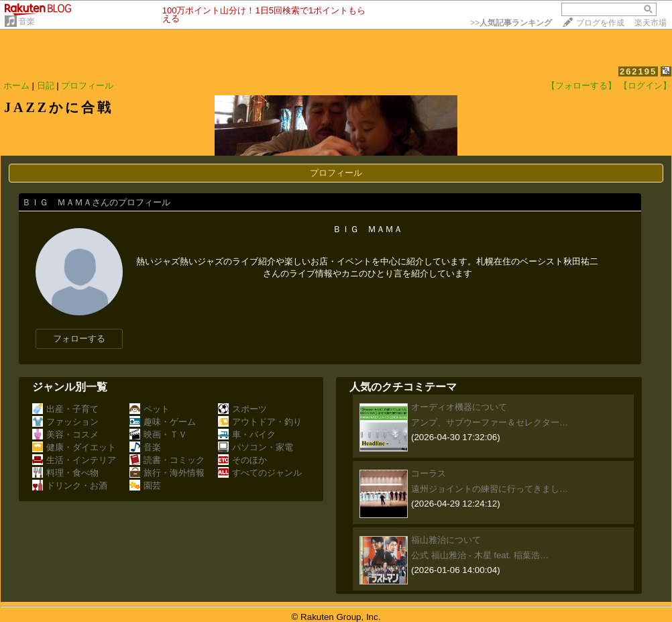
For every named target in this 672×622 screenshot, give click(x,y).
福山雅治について (446, 540)
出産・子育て (65, 409)
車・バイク (247, 434)
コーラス (429, 473)
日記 (46, 86)
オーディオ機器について (459, 407)
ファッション (65, 422)
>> (511, 23)
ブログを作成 (600, 23)
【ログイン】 (645, 86)
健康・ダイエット (74, 447)
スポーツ (242, 409)
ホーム (16, 86)
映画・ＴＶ (158, 434)
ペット (150, 409)
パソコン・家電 (256, 447)
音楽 (27, 21)
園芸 (145, 485)
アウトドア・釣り (260, 422)
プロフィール (87, 86)
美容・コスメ (65, 434)
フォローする (79, 339)
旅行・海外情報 (167, 473)
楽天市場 (651, 23)
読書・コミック (167, 460)
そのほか (242, 460)
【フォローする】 (581, 86)
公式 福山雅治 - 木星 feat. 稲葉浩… (480, 555)
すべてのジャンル (260, 473)
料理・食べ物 (65, 473)
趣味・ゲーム (163, 422)
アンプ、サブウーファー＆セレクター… (490, 422)
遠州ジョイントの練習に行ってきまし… (490, 489)
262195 (638, 71)
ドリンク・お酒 (70, 485)
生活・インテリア (74, 460)
